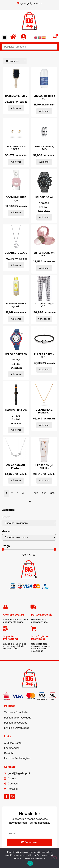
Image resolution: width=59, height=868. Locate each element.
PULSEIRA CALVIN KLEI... (44, 356)
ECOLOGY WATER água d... (16, 305)
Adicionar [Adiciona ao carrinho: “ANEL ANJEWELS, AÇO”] (44, 162)
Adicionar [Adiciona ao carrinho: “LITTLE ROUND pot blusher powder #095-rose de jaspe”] (44, 268)
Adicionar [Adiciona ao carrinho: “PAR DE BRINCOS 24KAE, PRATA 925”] (16, 162)
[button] (4, 37)
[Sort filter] (15, 61)
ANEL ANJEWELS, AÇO (44, 148)
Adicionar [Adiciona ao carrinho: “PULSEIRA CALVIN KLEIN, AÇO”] (44, 370)
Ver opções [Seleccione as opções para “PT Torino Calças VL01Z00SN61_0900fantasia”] (44, 319)
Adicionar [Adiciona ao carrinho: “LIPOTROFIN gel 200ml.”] (44, 481)
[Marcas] (29, 537)
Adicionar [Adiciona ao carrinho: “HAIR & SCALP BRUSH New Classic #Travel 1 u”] (16, 108)
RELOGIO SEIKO (44, 197)
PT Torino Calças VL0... (44, 305)
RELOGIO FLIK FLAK (16, 410)
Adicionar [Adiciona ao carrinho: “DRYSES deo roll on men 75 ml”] (44, 111)
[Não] (54, 858)
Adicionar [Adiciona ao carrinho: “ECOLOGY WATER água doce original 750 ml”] (16, 319)
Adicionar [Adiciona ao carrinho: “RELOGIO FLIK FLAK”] (16, 430)
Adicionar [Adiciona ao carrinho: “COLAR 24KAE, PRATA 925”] (44, 425)
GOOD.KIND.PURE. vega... (16, 199)
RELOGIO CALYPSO (16, 354)
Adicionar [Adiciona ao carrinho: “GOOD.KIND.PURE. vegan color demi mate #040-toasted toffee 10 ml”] (16, 213)
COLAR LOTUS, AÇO (16, 253)
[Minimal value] (29, 549)
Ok (30, 863)
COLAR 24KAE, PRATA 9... (44, 411)
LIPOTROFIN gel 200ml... (44, 467)
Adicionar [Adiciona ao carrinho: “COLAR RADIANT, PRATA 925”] (16, 481)
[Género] (29, 523)
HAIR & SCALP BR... (16, 96)
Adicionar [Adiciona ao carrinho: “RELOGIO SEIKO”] (44, 217)
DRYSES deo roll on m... (44, 97)
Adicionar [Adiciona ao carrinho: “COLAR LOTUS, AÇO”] (16, 265)
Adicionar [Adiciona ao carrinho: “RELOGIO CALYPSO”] (16, 374)
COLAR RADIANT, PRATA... (16, 467)
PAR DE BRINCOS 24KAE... (16, 148)
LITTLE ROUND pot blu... (44, 254)
